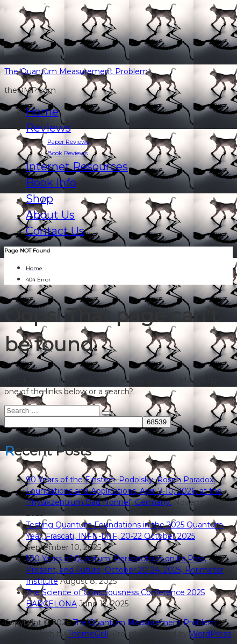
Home (42, 112)
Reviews (48, 128)
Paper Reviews (68, 142)
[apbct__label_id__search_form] (73, 422)
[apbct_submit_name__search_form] (157, 422)
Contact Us (55, 231)
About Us (50, 215)
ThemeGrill (88, 634)
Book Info (51, 183)
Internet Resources (77, 167)
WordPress (210, 634)
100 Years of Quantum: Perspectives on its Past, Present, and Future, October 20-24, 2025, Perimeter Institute (125, 570)
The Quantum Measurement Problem (76, 71)
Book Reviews (67, 153)
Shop (39, 199)
